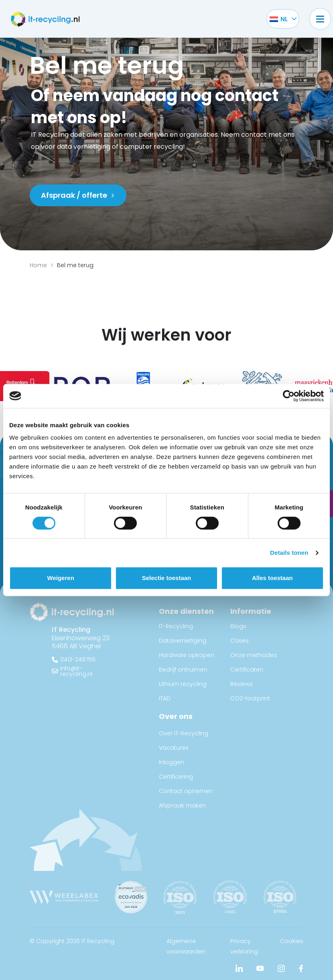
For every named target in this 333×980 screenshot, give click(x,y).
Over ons (176, 716)
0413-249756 (78, 660)
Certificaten (247, 670)
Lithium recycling (183, 684)
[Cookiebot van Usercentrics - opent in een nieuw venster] (289, 396)
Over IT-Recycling (184, 733)
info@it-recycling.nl (76, 671)
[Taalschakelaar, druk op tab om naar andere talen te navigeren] (279, 19)
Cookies (292, 941)
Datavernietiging (183, 641)
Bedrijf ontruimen (183, 670)
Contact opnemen (186, 791)
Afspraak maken (182, 806)
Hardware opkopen (187, 655)
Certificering (176, 777)
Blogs (238, 626)
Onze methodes (254, 655)
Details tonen (289, 553)
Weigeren (61, 578)
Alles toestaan (272, 578)
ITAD (165, 698)
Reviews (242, 684)
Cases (240, 641)
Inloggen (172, 762)
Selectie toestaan (167, 578)
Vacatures (174, 748)
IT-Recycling (176, 626)
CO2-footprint (250, 698)
